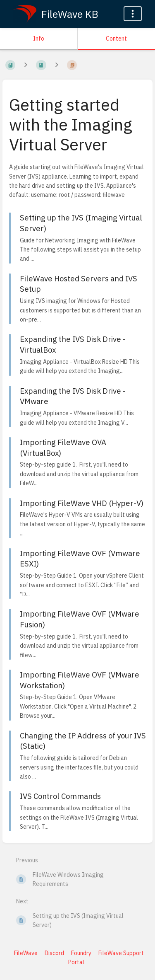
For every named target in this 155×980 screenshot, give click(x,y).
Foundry (81, 953)
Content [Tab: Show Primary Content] (116, 39)
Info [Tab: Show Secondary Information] (39, 39)
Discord (54, 953)
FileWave (26, 953)
